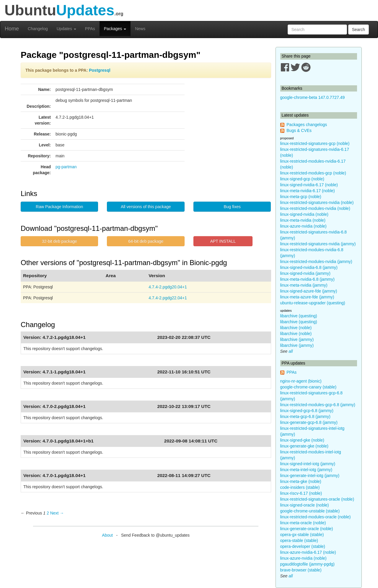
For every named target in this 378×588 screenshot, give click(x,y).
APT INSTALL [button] (223, 241)
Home (12, 29)
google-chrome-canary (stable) (308, 387)
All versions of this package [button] (146, 207)
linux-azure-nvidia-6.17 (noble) (308, 552)
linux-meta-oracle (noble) (303, 523)
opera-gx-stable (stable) (302, 535)
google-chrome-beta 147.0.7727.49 (313, 97)
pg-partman (66, 167)
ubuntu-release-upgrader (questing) (313, 303)
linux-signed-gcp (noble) (302, 179)
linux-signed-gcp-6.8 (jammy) (307, 411)
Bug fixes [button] (232, 207)
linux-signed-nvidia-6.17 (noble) (309, 185)
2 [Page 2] (48, 513)
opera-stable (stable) (299, 540)
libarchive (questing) (299, 316)
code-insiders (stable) (300, 487)
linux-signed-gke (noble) (302, 440)
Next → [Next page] (57, 513)
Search (359, 30)
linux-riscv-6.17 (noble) (301, 493)
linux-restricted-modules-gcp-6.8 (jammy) (318, 405)
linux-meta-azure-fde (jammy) (307, 297)
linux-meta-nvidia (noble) (303, 220)
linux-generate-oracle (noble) (307, 529)
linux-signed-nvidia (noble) (304, 214)
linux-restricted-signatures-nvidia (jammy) (318, 244)
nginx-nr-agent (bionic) (301, 381)
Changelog (38, 29)
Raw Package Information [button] (59, 207)
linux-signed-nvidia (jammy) (305, 273)
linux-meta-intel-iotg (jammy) (306, 470)
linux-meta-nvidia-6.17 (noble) (308, 191)
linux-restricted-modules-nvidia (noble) (315, 208)
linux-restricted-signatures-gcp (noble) (315, 143)
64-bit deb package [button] (146, 241)
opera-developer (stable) (303, 546)
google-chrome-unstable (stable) (310, 511)
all (291, 351)
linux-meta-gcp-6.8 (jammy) (305, 416)
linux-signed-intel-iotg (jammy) (308, 464)
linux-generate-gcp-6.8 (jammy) (309, 422)
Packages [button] (115, 29)
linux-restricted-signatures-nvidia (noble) (317, 202)
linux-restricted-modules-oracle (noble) (316, 517)
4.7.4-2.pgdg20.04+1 (168, 287)
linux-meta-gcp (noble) (301, 197)
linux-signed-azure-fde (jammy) (309, 291)
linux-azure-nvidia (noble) (303, 226)
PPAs (90, 29)
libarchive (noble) (296, 328)
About (107, 535)
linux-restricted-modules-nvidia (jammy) (316, 262)
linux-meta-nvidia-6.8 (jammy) (307, 279)
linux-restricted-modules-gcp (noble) (313, 173)
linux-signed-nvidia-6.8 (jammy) (309, 267)
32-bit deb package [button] (60, 241)
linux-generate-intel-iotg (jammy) (310, 476)
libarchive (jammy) (297, 339)
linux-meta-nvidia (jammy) (304, 285)
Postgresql (100, 70)
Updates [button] (66, 29)
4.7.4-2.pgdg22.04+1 (168, 298)
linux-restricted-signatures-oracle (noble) (317, 499)
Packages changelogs (307, 125)
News (140, 29)
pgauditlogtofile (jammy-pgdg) (307, 564)
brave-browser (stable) (301, 570)
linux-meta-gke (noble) (301, 481)
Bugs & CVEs (299, 130)
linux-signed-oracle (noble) (305, 505)
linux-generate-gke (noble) (304, 446)
